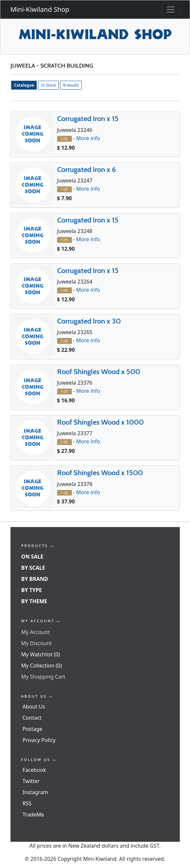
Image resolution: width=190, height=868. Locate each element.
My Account (36, 632)
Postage (33, 729)
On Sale (32, 557)
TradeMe (33, 815)
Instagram (35, 792)
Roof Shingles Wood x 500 (99, 372)
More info (88, 138)
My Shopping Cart (43, 677)
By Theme (34, 601)
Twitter (31, 781)
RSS (27, 803)
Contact (32, 718)
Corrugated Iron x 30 (89, 321)
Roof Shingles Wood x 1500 (100, 473)
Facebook (34, 770)
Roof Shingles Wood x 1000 (100, 422)
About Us (34, 707)
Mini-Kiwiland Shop (40, 9)
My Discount (37, 643)
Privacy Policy (39, 740)
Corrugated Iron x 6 (86, 169)
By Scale (33, 568)
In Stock (48, 85)
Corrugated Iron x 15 (88, 119)
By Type (32, 590)
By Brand (35, 579)
